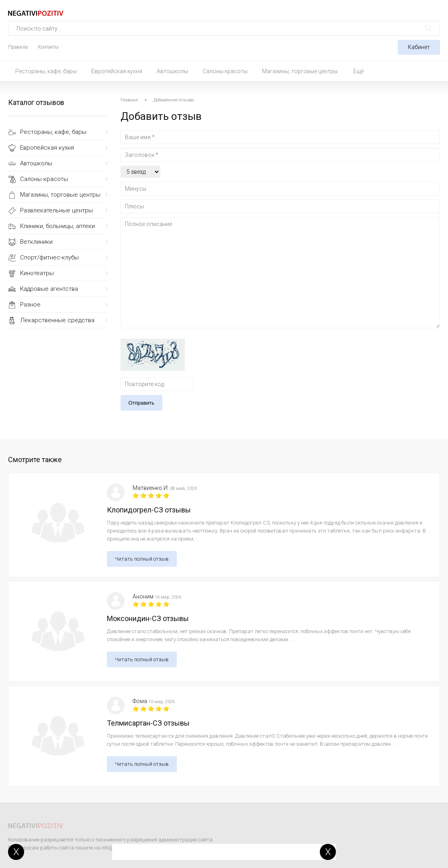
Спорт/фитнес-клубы (49, 257)
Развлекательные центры (56, 210)
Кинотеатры (37, 273)
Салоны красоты (225, 71)
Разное (30, 304)
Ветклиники (36, 242)
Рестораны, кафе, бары (46, 71)
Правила (18, 47)
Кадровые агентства (49, 289)
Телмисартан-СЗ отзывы (148, 723)
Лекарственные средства (57, 320)
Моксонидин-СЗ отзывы (148, 618)
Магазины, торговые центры (300, 71)
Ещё (358, 71)
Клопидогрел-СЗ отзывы (149, 510)
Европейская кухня (117, 71)
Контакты (48, 47)
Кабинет (419, 47)
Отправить (141, 403)
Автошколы (172, 71)
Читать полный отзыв (142, 559)
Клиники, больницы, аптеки (57, 226)
